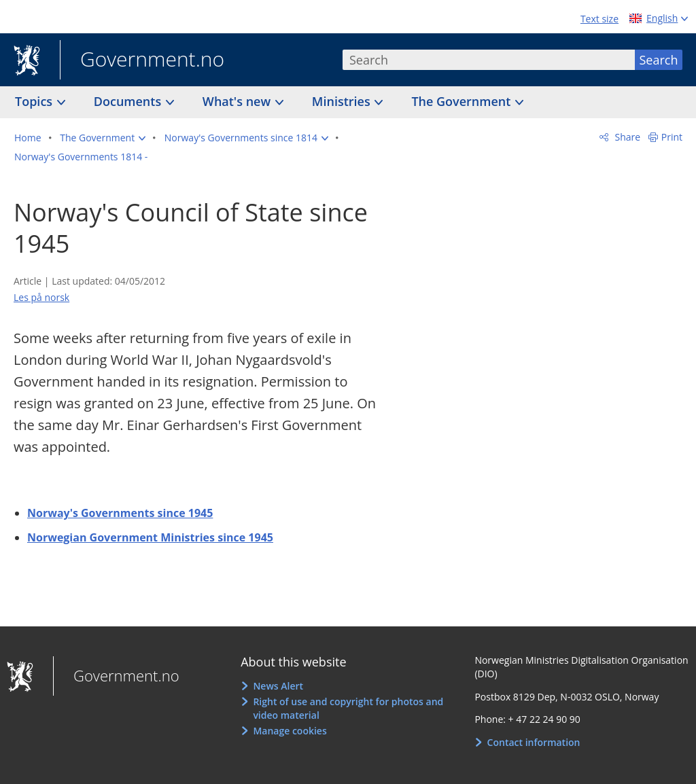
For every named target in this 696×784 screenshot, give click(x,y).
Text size (599, 19)
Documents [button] (129, 101)
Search (659, 60)
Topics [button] (35, 101)
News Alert (278, 686)
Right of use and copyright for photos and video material (348, 708)
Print (672, 137)
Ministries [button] (343, 101)
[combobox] (489, 60)
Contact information (534, 742)
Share (626, 137)
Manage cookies (290, 731)
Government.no (142, 60)
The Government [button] (463, 101)
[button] (103, 138)
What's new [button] (238, 101)
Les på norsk (41, 297)
